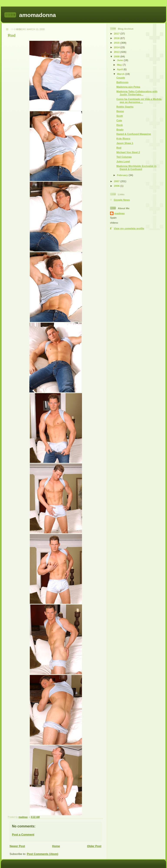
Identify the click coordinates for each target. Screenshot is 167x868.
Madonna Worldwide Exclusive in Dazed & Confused (136, 167)
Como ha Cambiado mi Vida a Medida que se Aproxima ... (139, 100)
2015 (117, 43)
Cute (119, 120)
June (120, 60)
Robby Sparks (125, 107)
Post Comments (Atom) (43, 854)
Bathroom (122, 82)
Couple (121, 78)
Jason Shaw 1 (125, 143)
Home (56, 846)
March (121, 74)
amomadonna (38, 15)
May (120, 65)
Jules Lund (123, 161)
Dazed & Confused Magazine (134, 134)
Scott (119, 116)
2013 (117, 52)
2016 (117, 38)
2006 (117, 186)
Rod (119, 148)
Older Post (94, 846)
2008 (117, 56)
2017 (117, 33)
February (123, 175)
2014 (117, 47)
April (120, 69)
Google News (122, 200)
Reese (120, 111)
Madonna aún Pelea (128, 87)
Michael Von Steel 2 (128, 152)
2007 (117, 181)
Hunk (119, 125)
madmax (119, 213)
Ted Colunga (124, 157)
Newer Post (17, 846)
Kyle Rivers (123, 138)
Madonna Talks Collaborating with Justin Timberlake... (137, 93)
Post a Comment (23, 835)
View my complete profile (129, 228)
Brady (120, 129)
